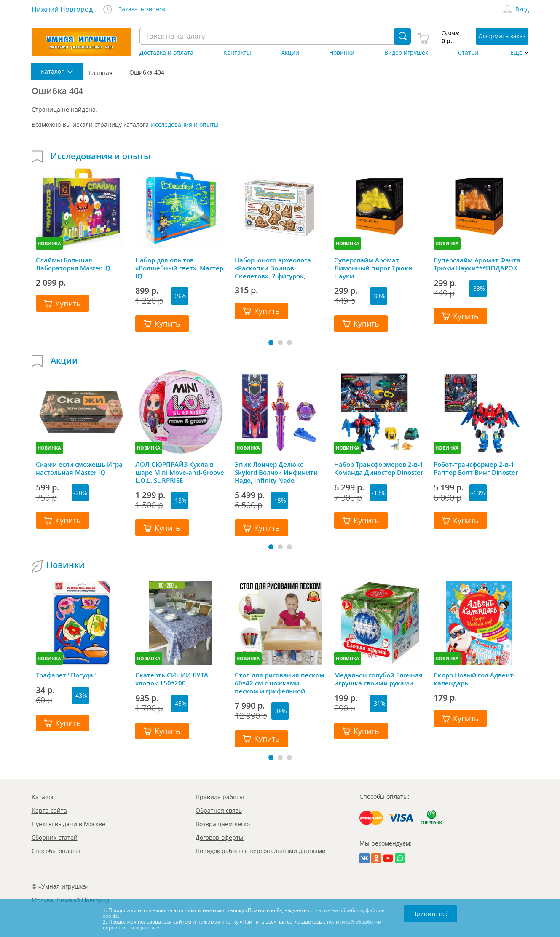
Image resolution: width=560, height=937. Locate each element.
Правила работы (220, 797)
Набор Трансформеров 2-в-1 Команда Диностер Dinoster (379, 468)
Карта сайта (49, 810)
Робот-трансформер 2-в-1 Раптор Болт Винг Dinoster (476, 468)
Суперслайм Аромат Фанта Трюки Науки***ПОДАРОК (477, 264)
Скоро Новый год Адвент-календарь (474, 679)
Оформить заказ (502, 36)
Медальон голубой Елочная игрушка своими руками (378, 679)
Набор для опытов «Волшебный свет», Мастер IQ (179, 268)
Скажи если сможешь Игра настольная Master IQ (79, 468)
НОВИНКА (49, 243)
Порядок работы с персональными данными (261, 851)
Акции (290, 53)
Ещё (516, 53)
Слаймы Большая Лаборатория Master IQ (73, 264)
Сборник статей (55, 837)
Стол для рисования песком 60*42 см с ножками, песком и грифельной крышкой (280, 683)
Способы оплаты (56, 851)
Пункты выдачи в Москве (68, 824)
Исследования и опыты (185, 124)
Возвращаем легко (223, 824)
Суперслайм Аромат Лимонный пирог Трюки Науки (373, 268)
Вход (522, 9)
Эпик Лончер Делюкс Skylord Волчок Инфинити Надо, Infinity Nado (276, 472)
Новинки (342, 53)
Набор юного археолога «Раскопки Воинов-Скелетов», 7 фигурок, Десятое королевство (273, 268)
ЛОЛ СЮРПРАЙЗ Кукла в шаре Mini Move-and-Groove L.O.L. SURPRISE (180, 472)
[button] (271, 343)
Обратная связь (219, 810)
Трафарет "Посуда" (66, 675)
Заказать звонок (142, 9)
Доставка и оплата (166, 53)
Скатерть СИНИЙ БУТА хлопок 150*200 (172, 679)
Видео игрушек (406, 53)
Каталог (43, 797)
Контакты (237, 53)
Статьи (468, 53)
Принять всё (430, 914)
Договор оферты (220, 837)
